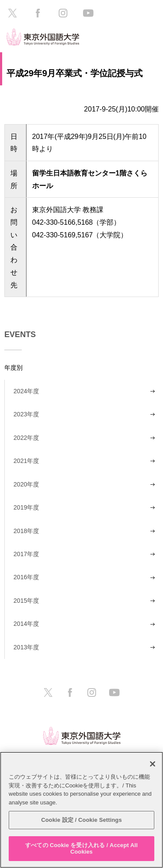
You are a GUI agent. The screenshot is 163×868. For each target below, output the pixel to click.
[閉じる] (153, 764)
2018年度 (26, 531)
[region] (81, 810)
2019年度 (26, 507)
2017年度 (26, 554)
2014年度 (26, 624)
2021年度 (26, 461)
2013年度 (26, 647)
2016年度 (26, 577)
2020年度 (26, 484)
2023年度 (26, 414)
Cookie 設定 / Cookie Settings (82, 820)
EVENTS (20, 334)
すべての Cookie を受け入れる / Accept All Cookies (81, 849)
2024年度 (26, 391)
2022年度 (26, 438)
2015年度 (26, 601)
